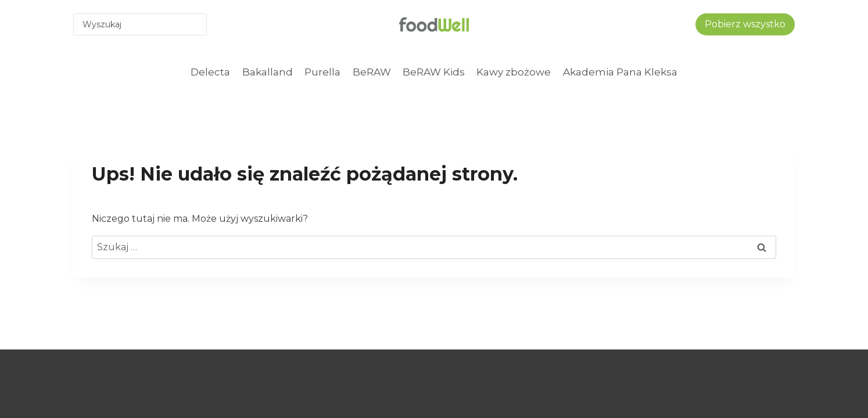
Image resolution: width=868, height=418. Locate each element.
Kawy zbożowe (514, 72)
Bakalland (268, 72)
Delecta (210, 72)
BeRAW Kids (434, 72)
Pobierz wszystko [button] (745, 24)
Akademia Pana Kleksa (620, 72)
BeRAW (372, 72)
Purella (322, 72)
